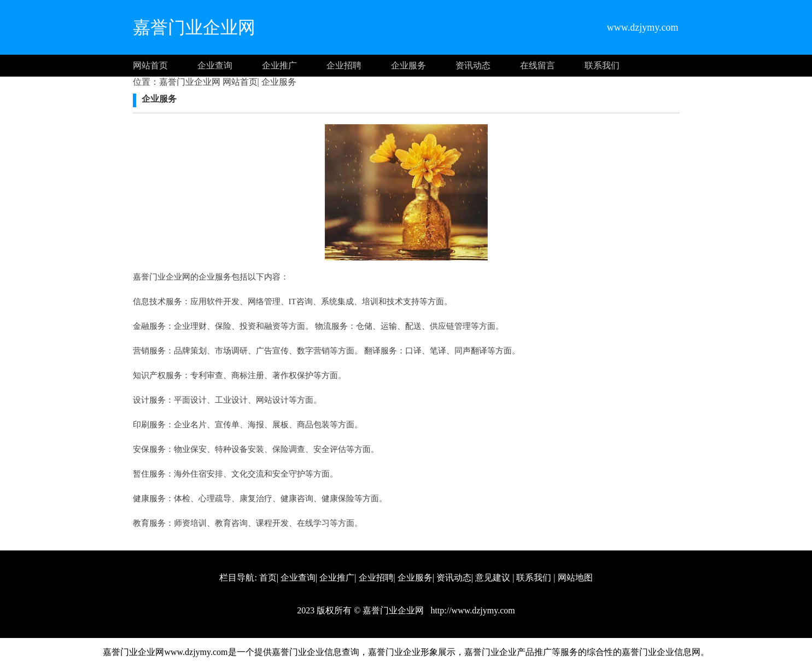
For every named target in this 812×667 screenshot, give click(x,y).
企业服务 (408, 65)
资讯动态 (473, 65)
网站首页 (150, 65)
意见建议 (493, 578)
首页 (268, 578)
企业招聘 (344, 65)
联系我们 (602, 65)
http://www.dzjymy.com (471, 610)
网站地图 (575, 578)
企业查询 (215, 65)
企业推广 (279, 65)
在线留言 (538, 65)
